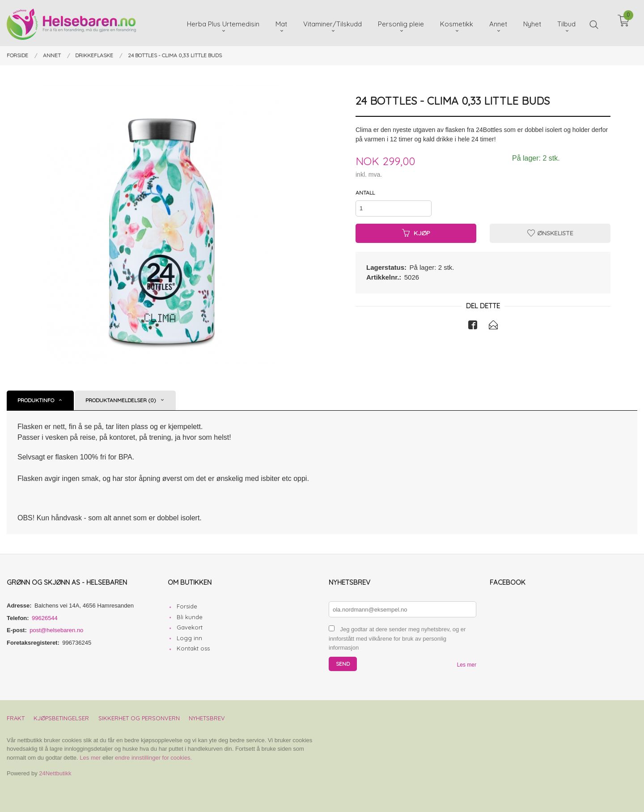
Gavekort (190, 627)
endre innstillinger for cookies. (153, 758)
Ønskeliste (550, 233)
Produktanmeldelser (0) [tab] (121, 400)
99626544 (45, 618)
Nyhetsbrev (207, 718)
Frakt (16, 718)
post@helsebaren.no (56, 630)
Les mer (467, 665)
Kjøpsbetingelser (61, 718)
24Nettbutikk (55, 773)
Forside (187, 606)
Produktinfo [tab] (36, 400)
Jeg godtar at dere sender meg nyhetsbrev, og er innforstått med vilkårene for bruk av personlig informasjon (397, 638)
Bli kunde (190, 617)
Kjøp (416, 233)
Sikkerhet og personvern (139, 718)
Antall (365, 193)
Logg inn (189, 638)
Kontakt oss (193, 648)
